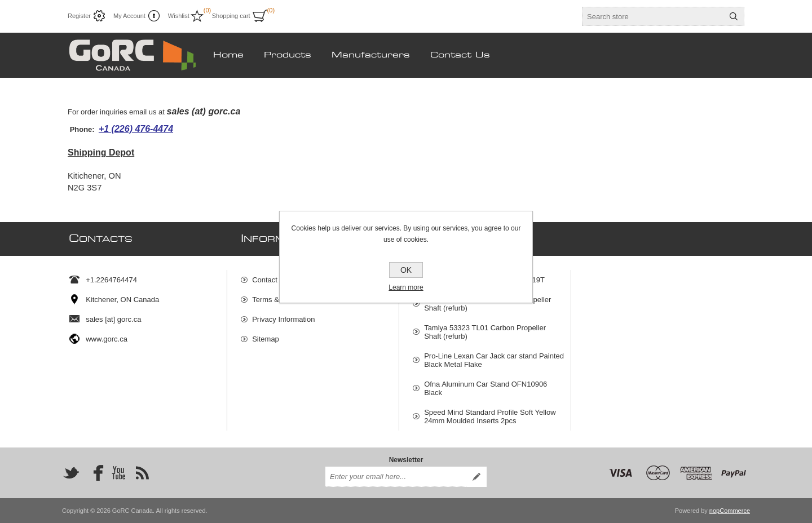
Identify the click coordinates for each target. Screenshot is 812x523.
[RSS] (142, 473)
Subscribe (476, 477)
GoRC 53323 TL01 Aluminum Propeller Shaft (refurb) (487, 304)
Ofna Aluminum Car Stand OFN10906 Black (486, 388)
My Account (129, 16)
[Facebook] (95, 473)
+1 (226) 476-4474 (136, 129)
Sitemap (266, 339)
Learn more (406, 287)
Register (79, 16)
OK (406, 270)
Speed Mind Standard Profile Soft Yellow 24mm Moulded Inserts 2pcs (490, 416)
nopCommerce (730, 511)
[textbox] (653, 16)
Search (734, 16)
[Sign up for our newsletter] (396, 477)
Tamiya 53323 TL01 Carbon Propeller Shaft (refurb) (485, 332)
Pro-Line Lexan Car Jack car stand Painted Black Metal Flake (494, 360)
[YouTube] (118, 473)
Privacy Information (283, 319)
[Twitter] (71, 473)
